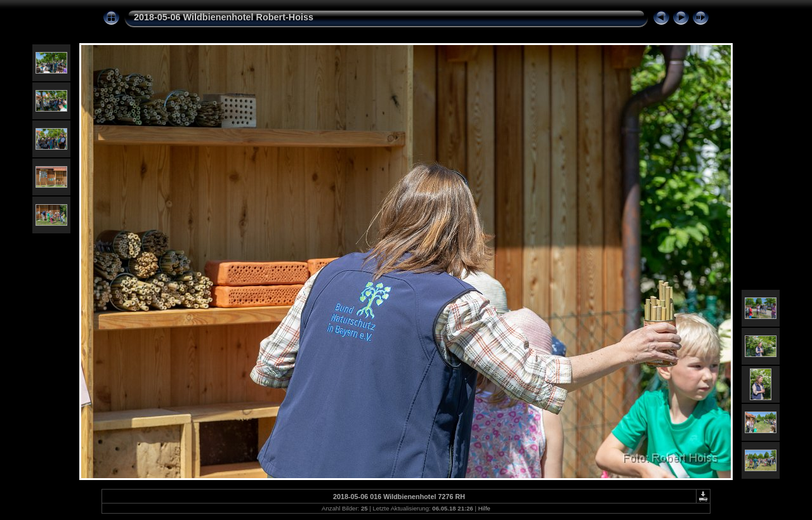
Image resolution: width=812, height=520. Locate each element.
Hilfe (484, 508)
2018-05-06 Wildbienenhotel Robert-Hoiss (224, 17)
